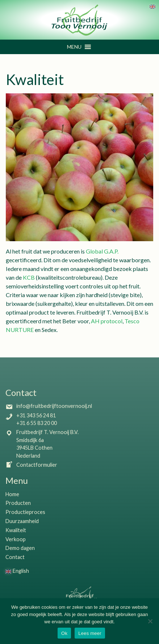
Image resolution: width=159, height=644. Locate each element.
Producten (18, 503)
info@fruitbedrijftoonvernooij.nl (49, 406)
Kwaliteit (16, 530)
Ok (64, 633)
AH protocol (107, 321)
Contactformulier (31, 465)
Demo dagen (20, 548)
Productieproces (25, 512)
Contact (15, 557)
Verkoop (16, 539)
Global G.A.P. (102, 251)
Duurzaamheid (22, 521)
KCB (29, 277)
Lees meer (90, 633)
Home (12, 494)
